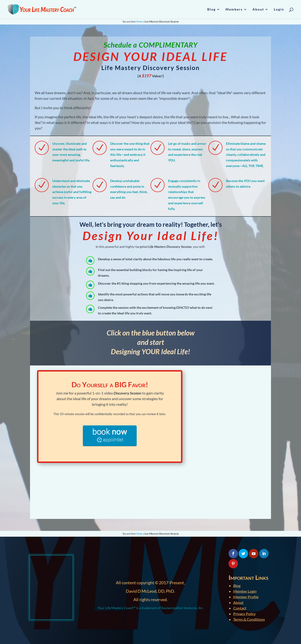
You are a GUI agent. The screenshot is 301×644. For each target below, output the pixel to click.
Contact (240, 608)
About (238, 602)
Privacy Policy (245, 614)
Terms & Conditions (249, 619)
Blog (237, 586)
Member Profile (246, 597)
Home (139, 21)
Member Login (245, 591)
